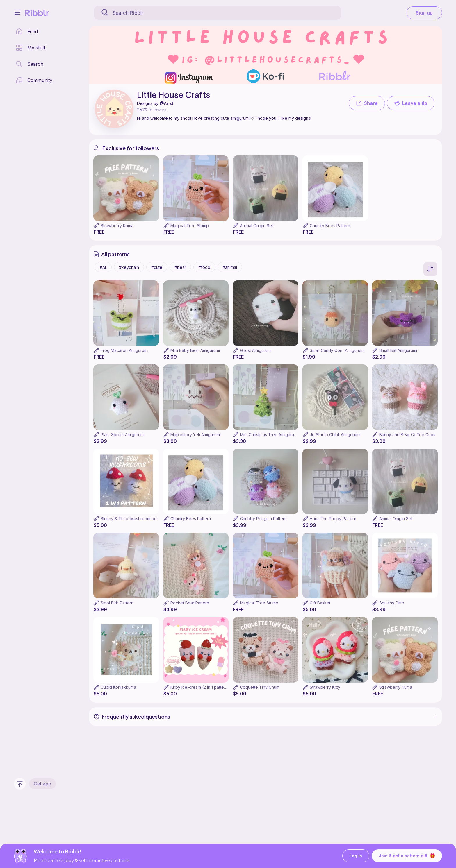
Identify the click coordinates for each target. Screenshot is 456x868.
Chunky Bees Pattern (330, 226)
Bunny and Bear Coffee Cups (407, 435)
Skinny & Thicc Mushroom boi (129, 519)
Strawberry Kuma (117, 226)
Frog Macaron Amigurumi (124, 350)
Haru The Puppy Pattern (333, 519)
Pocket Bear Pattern (190, 603)
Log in (356, 856)
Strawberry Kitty (325, 687)
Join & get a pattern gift (407, 856)
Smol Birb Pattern (117, 603)
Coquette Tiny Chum (260, 687)
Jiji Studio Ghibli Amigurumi (335, 435)
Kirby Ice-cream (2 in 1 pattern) (200, 687)
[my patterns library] (31, 48)
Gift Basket (320, 603)
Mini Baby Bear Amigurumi (195, 350)
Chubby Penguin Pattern (263, 519)
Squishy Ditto (392, 603)
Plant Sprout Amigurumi (123, 435)
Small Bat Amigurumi (398, 350)
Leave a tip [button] (411, 103)
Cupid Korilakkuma (118, 687)
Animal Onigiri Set (256, 226)
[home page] (27, 31)
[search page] (30, 64)
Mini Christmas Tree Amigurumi (269, 435)
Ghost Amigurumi (256, 350)
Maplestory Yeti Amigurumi (196, 435)
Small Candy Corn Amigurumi (337, 350)
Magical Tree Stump (190, 226)
